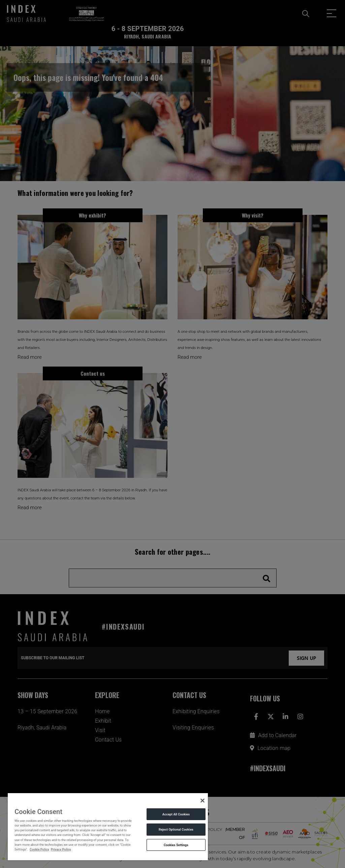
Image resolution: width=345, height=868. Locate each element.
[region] (108, 826)
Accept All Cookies (176, 814)
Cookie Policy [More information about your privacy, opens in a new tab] (39, 849)
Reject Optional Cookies (176, 829)
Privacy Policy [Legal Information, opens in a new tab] (61, 849)
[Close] (202, 801)
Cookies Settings (176, 845)
